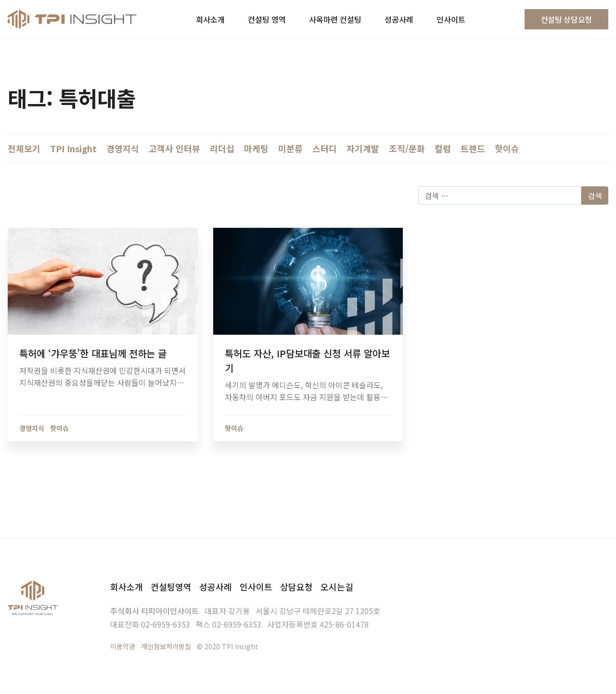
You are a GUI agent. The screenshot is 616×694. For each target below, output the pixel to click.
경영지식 (123, 148)
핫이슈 (507, 148)
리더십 (222, 148)
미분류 (290, 148)
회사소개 (127, 587)
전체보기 (24, 148)
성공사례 (216, 587)
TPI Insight (73, 148)
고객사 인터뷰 (174, 148)
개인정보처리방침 (166, 646)
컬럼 (443, 148)
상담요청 (296, 587)
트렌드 (473, 148)
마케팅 (256, 148)
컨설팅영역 (171, 587)
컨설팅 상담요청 (566, 19)
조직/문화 (407, 148)
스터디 (325, 148)
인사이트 (256, 587)
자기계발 (363, 148)
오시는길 (337, 587)
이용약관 (123, 646)
